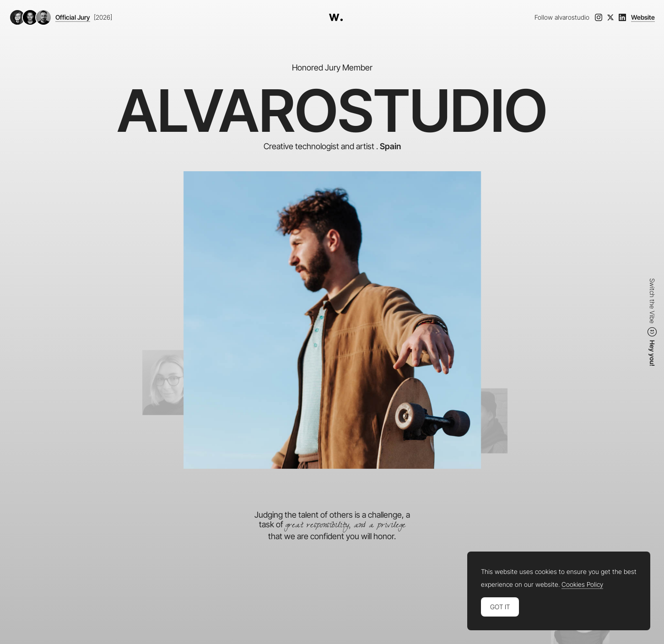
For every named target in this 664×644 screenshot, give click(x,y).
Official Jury (73, 17)
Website (643, 17)
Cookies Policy (582, 584)
